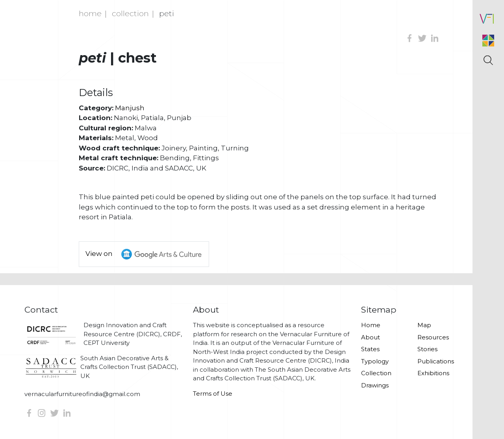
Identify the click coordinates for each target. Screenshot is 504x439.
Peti (167, 13)
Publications (436, 361)
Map (424, 325)
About (371, 337)
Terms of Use (213, 394)
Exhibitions (433, 373)
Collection (130, 13)
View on (147, 254)
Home (90, 13)
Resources (433, 337)
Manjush (130, 108)
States (370, 349)
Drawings (375, 385)
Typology (375, 361)
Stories (427, 349)
